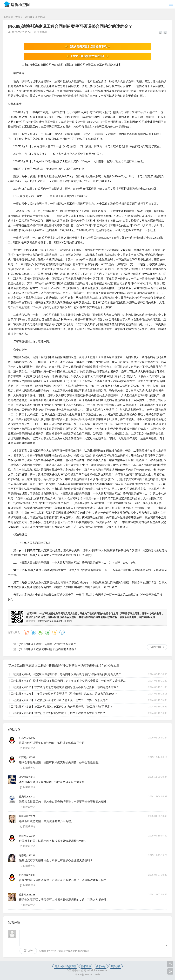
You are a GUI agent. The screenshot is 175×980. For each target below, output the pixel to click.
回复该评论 (29, 748)
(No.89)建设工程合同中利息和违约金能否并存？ (48, 649)
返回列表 (156, 647)
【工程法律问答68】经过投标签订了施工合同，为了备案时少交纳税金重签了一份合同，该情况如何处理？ (68, 681)
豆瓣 (48, 632)
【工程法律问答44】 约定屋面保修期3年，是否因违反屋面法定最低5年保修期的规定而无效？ (65, 674)
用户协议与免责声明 (65, 966)
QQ (33, 632)
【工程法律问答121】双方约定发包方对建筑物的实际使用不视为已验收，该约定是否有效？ (63, 687)
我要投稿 (116, 966)
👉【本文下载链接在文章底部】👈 (87, 56)
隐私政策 (86, 966)
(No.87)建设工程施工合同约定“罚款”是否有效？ (48, 644)
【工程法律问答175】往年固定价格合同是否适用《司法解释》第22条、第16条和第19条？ (63, 694)
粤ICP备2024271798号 (87, 975)
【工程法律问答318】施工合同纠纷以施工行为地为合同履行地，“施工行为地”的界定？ (60, 707)
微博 (26, 632)
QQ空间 (55, 632)
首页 (18, 17)
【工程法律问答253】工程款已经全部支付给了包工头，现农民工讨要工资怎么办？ (58, 700)
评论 (30, 951)
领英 (62, 632)
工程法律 (28, 17)
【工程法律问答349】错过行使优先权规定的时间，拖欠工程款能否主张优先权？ (57, 713)
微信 (41, 632)
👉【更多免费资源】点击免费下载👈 (87, 46)
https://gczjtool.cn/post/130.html (55, 621)
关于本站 (101, 966)
